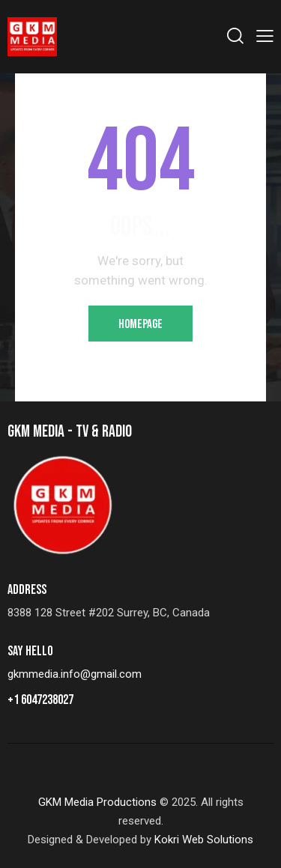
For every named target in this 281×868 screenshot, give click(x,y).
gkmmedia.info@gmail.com (75, 674)
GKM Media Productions (97, 802)
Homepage (140, 324)
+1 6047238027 (40, 700)
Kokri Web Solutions (204, 840)
